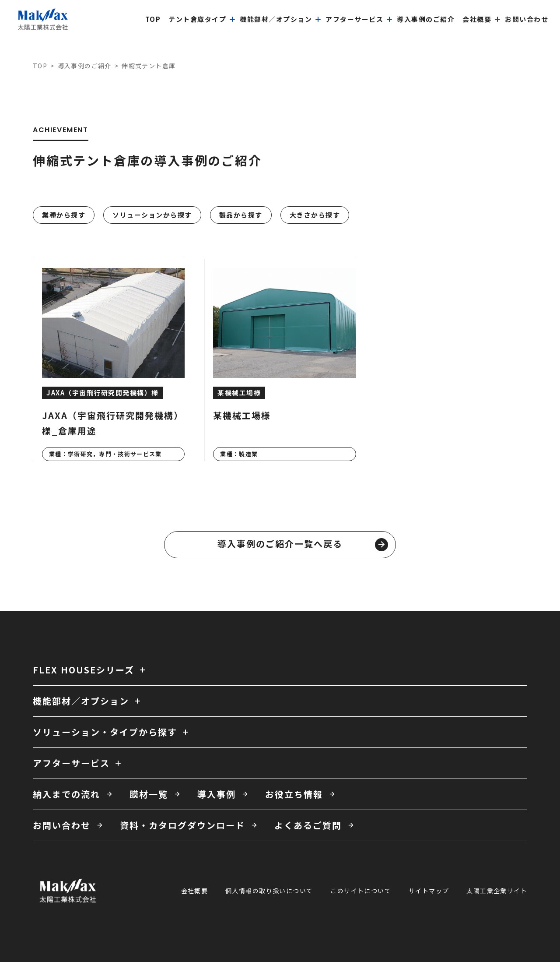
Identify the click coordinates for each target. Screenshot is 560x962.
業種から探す (64, 215)
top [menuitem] (153, 19)
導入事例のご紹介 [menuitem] (426, 19)
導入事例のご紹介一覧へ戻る (303, 544)
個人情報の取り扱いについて (269, 891)
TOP (40, 66)
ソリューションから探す (152, 215)
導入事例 (217, 794)
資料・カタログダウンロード (182, 825)
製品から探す (241, 215)
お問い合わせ (62, 825)
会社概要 (195, 891)
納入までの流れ (66, 794)
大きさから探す (315, 215)
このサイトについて (361, 891)
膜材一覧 (149, 794)
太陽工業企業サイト (497, 891)
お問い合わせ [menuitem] (527, 19)
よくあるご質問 (308, 825)
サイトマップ (429, 891)
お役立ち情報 (294, 794)
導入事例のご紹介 (85, 66)
